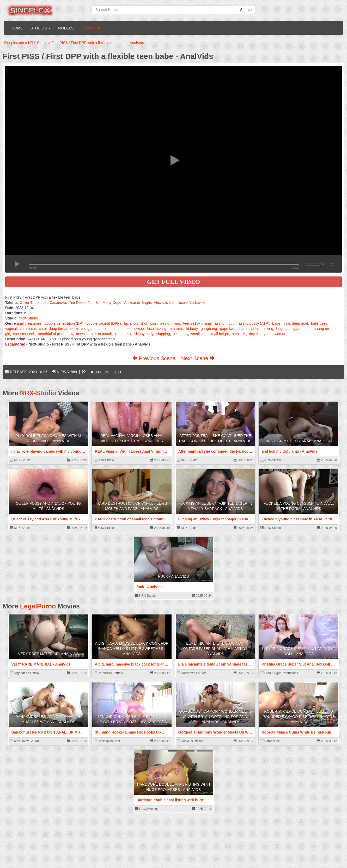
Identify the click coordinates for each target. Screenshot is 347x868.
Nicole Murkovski (191, 303)
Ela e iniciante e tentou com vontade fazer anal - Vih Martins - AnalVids (215, 649)
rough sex (123, 334)
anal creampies (29, 323)
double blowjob (132, 329)
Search (246, 10)
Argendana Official (25, 673)
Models (66, 28)
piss (153, 323)
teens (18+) (193, 323)
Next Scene (198, 358)
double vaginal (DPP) (104, 323)
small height (219, 334)
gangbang (209, 329)
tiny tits (255, 334)
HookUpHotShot (107, 741)
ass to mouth (225, 323)
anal (208, 323)
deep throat (58, 329)
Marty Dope (112, 303)
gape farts (228, 329)
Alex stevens (164, 303)
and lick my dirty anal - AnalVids (299, 441)
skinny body (144, 334)
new (70, 334)
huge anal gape (289, 329)
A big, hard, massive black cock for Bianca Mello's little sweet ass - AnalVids (132, 649)
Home (17, 28)
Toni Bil (93, 303)
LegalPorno (38, 606)
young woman (275, 334)
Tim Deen (77, 303)
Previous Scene (154, 358)
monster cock (24, 334)
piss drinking (170, 323)
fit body (192, 329)
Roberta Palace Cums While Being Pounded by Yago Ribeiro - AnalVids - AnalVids (299, 717)
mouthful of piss (51, 334)
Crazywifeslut (147, 809)
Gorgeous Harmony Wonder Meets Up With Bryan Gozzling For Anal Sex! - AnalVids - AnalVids (215, 717)
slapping (163, 334)
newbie (82, 334)
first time (176, 329)
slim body (180, 334)
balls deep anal (296, 323)
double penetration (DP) (64, 323)
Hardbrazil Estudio (108, 673)
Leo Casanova (54, 303)
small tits (239, 334)
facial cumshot (135, 323)
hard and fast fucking (256, 329)
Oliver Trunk (30, 303)
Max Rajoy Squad (25, 741)
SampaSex (270, 741)
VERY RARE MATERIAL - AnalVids (48, 654)
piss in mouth (101, 334)
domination (108, 329)
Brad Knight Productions (279, 673)
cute (42, 329)
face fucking (157, 329)
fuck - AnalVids (174, 576)
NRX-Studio (28, 318)
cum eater (28, 329)
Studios (40, 28)
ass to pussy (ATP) (254, 323)
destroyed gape (83, 329)
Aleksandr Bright (138, 303)
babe (276, 323)
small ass (199, 334)
